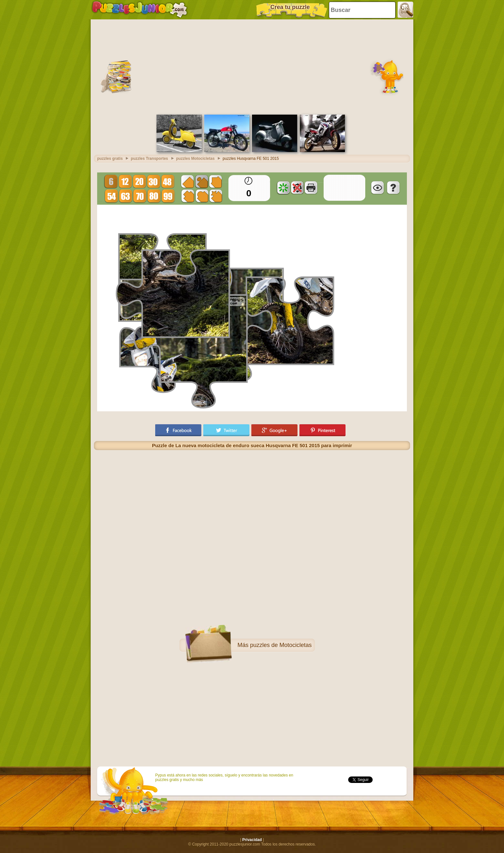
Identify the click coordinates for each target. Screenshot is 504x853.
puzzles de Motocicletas (281, 645)
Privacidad (252, 840)
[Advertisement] (252, 66)
